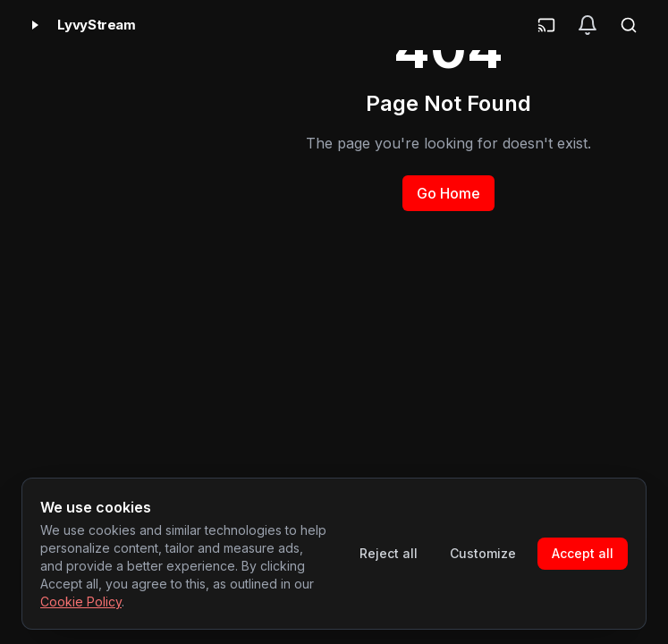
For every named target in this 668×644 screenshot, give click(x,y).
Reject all (389, 553)
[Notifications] (588, 25)
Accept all (583, 553)
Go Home (448, 193)
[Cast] (546, 25)
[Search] (629, 25)
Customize (483, 553)
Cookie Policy (81, 602)
